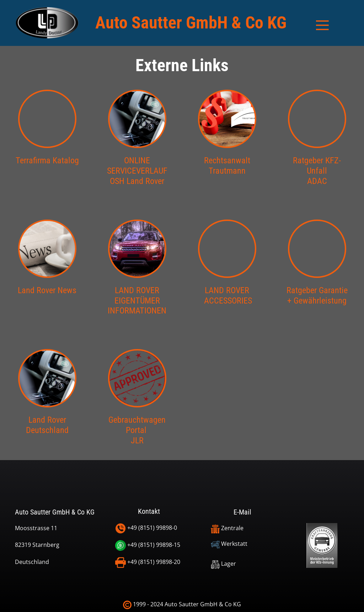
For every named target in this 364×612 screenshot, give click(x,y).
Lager (223, 564)
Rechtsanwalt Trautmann (227, 166)
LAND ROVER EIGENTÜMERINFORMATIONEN (137, 301)
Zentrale (228, 528)
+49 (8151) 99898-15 (148, 545)
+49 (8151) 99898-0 (146, 528)
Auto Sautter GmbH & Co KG (191, 23)
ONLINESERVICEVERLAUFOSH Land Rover (137, 171)
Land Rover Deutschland (47, 425)
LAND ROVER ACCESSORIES (227, 296)
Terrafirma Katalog (47, 160)
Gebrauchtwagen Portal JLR (137, 430)
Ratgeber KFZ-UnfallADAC (317, 171)
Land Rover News (47, 290)
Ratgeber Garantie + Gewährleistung (317, 296)
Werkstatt (229, 544)
